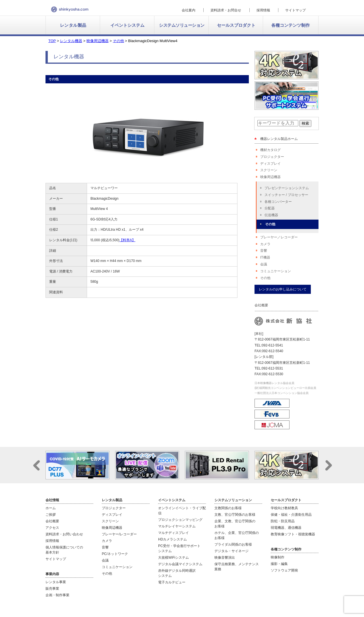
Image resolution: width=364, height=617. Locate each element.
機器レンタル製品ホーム (279, 139)
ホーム (51, 508)
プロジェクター (272, 157)
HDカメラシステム (172, 539)
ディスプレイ (270, 164)
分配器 (270, 208)
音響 (264, 251)
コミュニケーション (276, 271)
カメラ (265, 244)
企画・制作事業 (57, 595)
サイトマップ (295, 10)
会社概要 (52, 521)
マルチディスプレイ (173, 533)
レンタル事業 (56, 582)
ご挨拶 (51, 515)
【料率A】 (127, 240)
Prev (37, 465)
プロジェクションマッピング (180, 520)
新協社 (70, 9)
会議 (264, 264)
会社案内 (189, 10)
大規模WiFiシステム (173, 558)
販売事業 (52, 589)
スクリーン (269, 170)
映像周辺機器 (270, 177)
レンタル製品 (73, 25)
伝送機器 (271, 215)
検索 (305, 123)
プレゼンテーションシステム (287, 188)
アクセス (52, 528)
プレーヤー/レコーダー (119, 534)
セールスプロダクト (236, 25)
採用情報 (263, 10)
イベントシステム (127, 25)
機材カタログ (270, 150)
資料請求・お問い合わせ (64, 534)
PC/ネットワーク (115, 554)
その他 (270, 224)
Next (329, 465)
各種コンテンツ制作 (290, 25)
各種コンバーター (278, 202)
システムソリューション (182, 25)
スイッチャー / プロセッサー (286, 195)
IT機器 (265, 257)
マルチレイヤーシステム (177, 526)
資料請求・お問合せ (226, 10)
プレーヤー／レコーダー (279, 237)
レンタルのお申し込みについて (283, 289)
